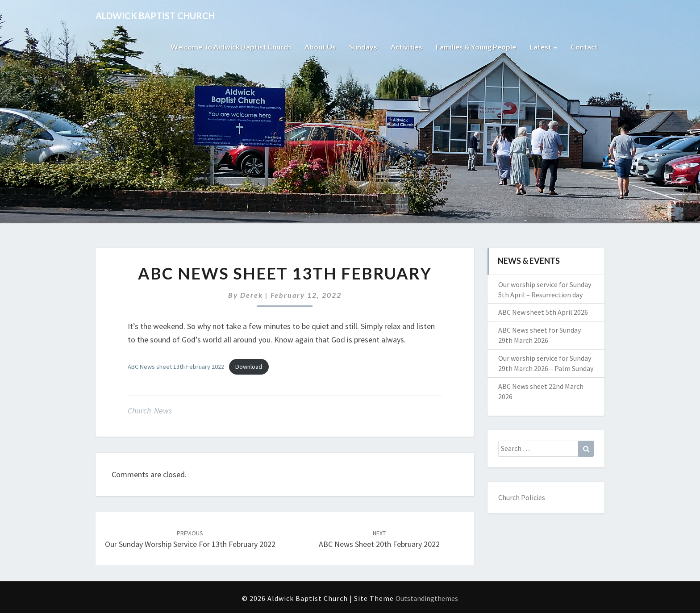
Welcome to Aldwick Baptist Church (231, 47)
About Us (320, 47)
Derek (252, 295)
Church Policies (522, 497)
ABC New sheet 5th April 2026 (543, 312)
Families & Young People (476, 47)
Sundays (363, 47)
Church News (150, 411)
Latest (543, 47)
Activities (406, 47)
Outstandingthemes (427, 598)
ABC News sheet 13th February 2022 (176, 367)
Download (249, 367)
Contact (584, 47)
